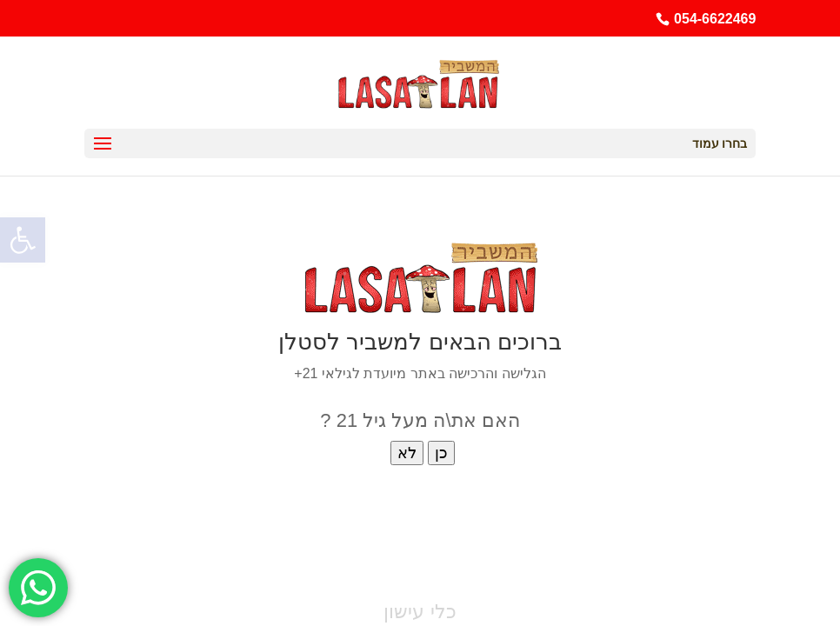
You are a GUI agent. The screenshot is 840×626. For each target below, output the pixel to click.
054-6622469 (715, 19)
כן (441, 453)
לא (407, 453)
